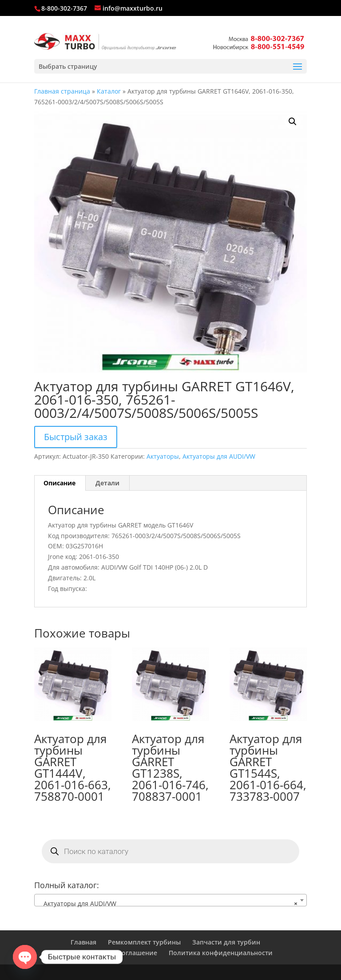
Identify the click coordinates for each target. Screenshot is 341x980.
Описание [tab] (59, 483)
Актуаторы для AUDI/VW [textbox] (168, 904)
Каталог (109, 91)
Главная (83, 942)
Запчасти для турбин (226, 942)
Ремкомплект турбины (144, 942)
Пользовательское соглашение (108, 953)
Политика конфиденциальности (221, 953)
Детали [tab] (107, 483)
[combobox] (170, 900)
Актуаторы (163, 456)
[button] (293, 122)
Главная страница (62, 91)
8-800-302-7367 (64, 8)
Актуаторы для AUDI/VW (219, 456)
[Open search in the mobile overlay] (170, 851)
